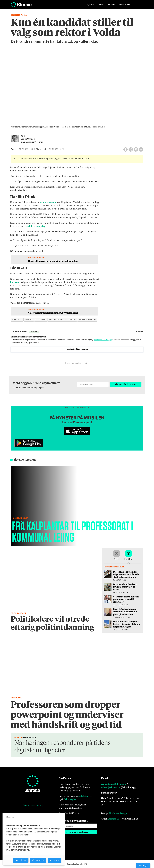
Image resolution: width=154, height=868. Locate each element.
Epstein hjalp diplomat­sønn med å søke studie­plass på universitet (125, 612)
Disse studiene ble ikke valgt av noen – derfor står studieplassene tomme (126, 574)
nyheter (29, 320)
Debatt (101, 6)
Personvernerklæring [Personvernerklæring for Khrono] (33, 805)
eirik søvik (17, 320)
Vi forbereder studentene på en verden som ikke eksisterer (126, 599)
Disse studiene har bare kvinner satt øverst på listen (125, 587)
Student (112, 6)
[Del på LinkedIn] (136, 149)
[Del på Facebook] (126, 149)
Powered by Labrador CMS (77, 864)
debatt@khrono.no (111, 787)
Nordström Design (118, 813)
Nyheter (90, 6)
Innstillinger (143, 866)
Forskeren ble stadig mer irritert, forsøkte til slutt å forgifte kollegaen (126, 624)
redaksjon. (84, 796)
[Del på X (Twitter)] (131, 149)
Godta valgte (38, 860)
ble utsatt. (15, 282)
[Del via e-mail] (141, 149)
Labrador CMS (115, 819)
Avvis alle (54, 860)
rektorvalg (41, 320)
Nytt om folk (125, 6)
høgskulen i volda (87, 320)
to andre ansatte (48, 202)
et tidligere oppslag (35, 226)
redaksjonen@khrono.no (114, 784)
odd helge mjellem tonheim (63, 320)
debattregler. (70, 799)
